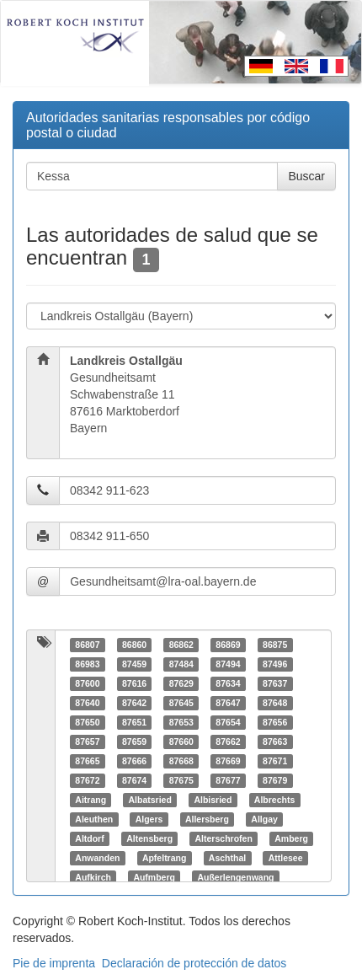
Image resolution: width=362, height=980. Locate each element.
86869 (228, 645)
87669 (228, 761)
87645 (181, 703)
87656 (275, 722)
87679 (275, 780)
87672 (87, 780)
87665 (87, 761)
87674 (134, 780)
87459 (134, 664)
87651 (134, 722)
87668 (181, 761)
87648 (275, 703)
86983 (87, 664)
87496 (275, 664)
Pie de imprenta (54, 963)
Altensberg (149, 838)
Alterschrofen (224, 838)
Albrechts (274, 800)
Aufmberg (154, 877)
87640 (87, 703)
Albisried (213, 800)
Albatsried (150, 800)
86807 (87, 645)
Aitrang (90, 800)
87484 (181, 664)
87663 (275, 742)
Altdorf (89, 838)
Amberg (291, 838)
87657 (87, 742)
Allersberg (207, 819)
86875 (275, 645)
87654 (228, 722)
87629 (181, 683)
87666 (134, 761)
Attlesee (286, 858)
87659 (134, 742)
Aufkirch (93, 877)
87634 (228, 683)
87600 (87, 683)
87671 (275, 761)
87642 (134, 703)
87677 (228, 780)
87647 (228, 703)
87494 (228, 664)
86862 (181, 645)
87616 (134, 683)
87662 (228, 742)
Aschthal (227, 858)
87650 (87, 722)
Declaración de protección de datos (194, 963)
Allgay (264, 819)
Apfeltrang (165, 858)
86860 (134, 645)
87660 (181, 742)
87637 (275, 683)
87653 (181, 722)
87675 (181, 780)
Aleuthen (94, 819)
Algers (149, 819)
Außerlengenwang (235, 877)
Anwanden (97, 858)
